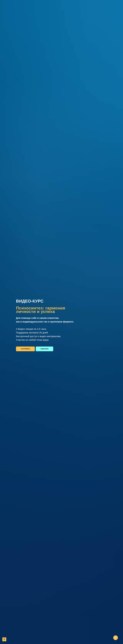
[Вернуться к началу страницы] (4, 639)
